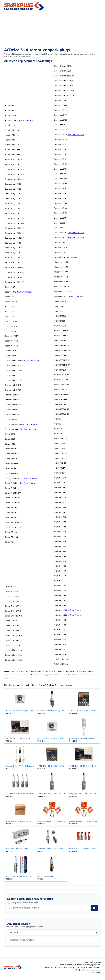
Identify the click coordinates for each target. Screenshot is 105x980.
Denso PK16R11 (12, 488)
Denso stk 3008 (61, 105)
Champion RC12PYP (13, 370)
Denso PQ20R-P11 (13, 591)
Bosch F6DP (10, 287)
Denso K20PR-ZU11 (13, 463)
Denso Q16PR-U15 (13, 611)
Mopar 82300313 (61, 286)
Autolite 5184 (11, 120)
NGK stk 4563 (60, 576)
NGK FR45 (58, 424)
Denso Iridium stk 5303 (64, 86)
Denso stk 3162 (61, 193)
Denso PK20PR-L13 (13, 498)
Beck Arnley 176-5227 (14, 208)
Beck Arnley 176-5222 (14, 204)
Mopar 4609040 (61, 262)
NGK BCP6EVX (60, 326)
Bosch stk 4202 (11, 326)
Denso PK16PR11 (12, 483)
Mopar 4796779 (61, 272)
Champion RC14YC (13, 385)
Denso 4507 (10, 434)
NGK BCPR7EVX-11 (62, 365)
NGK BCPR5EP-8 (61, 336)
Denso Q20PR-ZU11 (13, 635)
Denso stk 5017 (61, 252)
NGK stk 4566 (60, 581)
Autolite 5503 (11, 125)
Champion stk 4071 (13, 400)
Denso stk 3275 (61, 237)
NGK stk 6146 (60, 630)
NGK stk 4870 (60, 591)
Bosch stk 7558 (11, 341)
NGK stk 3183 (60, 527)
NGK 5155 (58, 306)
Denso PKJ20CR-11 (13, 527)
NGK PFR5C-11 (60, 434)
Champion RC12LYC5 (14, 365)
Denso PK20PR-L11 (13, 493)
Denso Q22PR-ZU (12, 645)
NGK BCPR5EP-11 (62, 331)
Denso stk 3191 (61, 218)
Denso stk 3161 (61, 188)
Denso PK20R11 (12, 512)
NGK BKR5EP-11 (61, 380)
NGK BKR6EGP (60, 389)
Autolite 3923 (11, 110)
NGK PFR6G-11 (60, 453)
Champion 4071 (12, 356)
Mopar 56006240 (61, 282)
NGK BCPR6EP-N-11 (63, 350)
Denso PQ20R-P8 (12, 596)
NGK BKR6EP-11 (61, 394)
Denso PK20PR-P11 (13, 503)
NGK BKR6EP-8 (60, 399)
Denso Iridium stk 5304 (64, 90)
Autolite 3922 (11, 105)
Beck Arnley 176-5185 (14, 169)
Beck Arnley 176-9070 (14, 272)
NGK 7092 (58, 311)
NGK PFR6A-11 (60, 443)
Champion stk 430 (13, 405)
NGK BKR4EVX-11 (61, 375)
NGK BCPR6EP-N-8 (62, 355)
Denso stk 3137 (61, 144)
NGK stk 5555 (60, 615)
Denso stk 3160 (61, 183)
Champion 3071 (12, 351)
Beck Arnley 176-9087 (14, 277)
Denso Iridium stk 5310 (64, 95)
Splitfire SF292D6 (61, 659)
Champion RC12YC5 (13, 380)
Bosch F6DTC (10, 292)
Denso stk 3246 (61, 223)
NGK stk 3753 (60, 556)
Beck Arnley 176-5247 (14, 228)
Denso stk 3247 (61, 228)
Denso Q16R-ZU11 (13, 626)
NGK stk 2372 (60, 502)
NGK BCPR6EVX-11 (62, 360)
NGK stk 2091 (60, 487)
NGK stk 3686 (60, 551)
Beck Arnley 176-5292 (14, 262)
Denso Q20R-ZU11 (13, 640)
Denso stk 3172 (61, 213)
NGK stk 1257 (60, 478)
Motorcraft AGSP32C (63, 291)
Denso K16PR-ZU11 (13, 454)
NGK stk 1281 (60, 483)
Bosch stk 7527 (11, 331)
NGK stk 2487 (60, 512)
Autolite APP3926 (12, 155)
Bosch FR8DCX (11, 311)
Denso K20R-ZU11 (13, 468)
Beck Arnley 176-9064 (14, 267)
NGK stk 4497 (60, 571)
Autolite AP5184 (12, 140)
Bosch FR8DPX (11, 321)
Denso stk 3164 (61, 203)
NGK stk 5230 (60, 605)
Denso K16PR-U (12, 449)
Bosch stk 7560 (11, 346)
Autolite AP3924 (12, 135)
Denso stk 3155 (61, 164)
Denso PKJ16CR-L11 (13, 522)
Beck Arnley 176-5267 (14, 248)
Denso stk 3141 (61, 149)
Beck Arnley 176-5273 (14, 253)
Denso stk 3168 (61, 208)
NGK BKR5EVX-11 (61, 385)
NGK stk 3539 (60, 541)
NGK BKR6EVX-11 (61, 409)
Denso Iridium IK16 (13, 650)
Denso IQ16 (10, 444)
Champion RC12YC (13, 375)
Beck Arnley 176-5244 (14, 223)
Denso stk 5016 (61, 247)
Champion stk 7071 (13, 414)
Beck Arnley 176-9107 (14, 282)
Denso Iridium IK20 (13, 655)
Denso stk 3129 (61, 135)
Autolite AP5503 (12, 145)
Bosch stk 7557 (11, 336)
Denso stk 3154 (61, 159)
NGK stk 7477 (60, 639)
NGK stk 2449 (60, 507)
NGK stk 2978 (60, 522)
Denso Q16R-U (11, 621)
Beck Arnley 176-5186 (14, 174)
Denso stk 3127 (61, 125)
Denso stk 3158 (61, 179)
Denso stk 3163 (61, 198)
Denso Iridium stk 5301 (64, 76)
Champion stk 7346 (13, 424)
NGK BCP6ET (59, 321)
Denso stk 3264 (61, 233)
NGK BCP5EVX (60, 316)
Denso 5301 (10, 439)
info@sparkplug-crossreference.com (89, 970)
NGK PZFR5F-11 (61, 468)
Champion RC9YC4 (13, 390)
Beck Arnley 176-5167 (14, 159)
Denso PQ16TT (11, 542)
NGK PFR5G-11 (60, 438)
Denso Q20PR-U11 (13, 630)
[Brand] (52, 932)
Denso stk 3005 (61, 100)
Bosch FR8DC (11, 306)
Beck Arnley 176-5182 (14, 164)
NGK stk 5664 (60, 620)
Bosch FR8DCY (11, 316)
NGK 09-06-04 (60, 301)
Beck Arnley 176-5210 (14, 189)
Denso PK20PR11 (12, 507)
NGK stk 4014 (60, 561)
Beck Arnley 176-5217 (14, 199)
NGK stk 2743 (60, 517)
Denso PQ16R (11, 532)
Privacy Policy (96, 972)
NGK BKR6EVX (60, 404)
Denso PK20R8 (11, 517)
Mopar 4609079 (61, 267)
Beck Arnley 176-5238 (14, 218)
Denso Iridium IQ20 (63, 71)
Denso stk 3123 (61, 120)
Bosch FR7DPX (11, 302)
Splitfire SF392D (61, 664)
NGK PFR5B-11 (60, 429)
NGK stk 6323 (60, 635)
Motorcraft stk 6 (61, 296)
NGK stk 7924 (60, 654)
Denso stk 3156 (61, 169)
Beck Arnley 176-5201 (14, 184)
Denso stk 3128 (61, 130)
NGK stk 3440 (60, 537)
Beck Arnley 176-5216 (14, 194)
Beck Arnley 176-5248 (14, 233)
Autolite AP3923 (12, 130)
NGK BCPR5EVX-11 (62, 345)
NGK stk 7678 (60, 644)
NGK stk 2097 (60, 492)
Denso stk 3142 (61, 154)
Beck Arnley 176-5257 (14, 238)
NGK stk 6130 (60, 625)
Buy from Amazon (25, 120)
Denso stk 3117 (61, 115)
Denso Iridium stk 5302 (64, 81)
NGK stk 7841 (60, 649)
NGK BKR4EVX (60, 370)
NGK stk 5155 (60, 595)
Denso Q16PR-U (12, 601)
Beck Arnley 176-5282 (14, 257)
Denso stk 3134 (61, 139)
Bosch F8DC (10, 297)
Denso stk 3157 (61, 174)
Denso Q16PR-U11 (13, 606)
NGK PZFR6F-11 (61, 473)
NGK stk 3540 (60, 546)
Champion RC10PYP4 (14, 360)
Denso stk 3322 (61, 242)
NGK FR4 (58, 419)
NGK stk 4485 (60, 566)
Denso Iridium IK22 (13, 660)
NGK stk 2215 (60, 497)
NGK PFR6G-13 (60, 458)
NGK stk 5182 (60, 600)
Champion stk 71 (12, 419)
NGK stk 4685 (60, 586)
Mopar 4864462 (61, 277)
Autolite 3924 (11, 115)
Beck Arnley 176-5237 (14, 213)
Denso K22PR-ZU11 (13, 473)
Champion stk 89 (12, 429)
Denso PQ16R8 (11, 537)
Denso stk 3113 (61, 110)
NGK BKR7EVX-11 (61, 414)
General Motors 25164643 (65, 257)
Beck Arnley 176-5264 (14, 243)
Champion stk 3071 (13, 395)
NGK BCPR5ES (60, 340)
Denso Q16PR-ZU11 (13, 616)
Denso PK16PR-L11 (13, 478)
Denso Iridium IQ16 (63, 66)
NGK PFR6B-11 (60, 448)
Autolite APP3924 (12, 150)
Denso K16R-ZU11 (13, 458)
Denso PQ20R (11, 586)
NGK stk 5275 (60, 610)
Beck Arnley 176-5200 (14, 179)
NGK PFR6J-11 (60, 463)
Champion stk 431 (13, 410)
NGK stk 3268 (60, 532)
